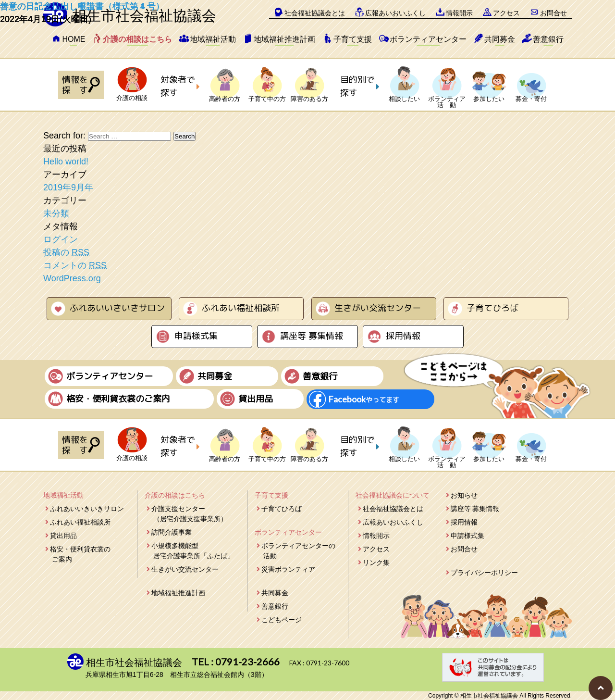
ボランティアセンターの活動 (298, 551)
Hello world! (66, 162)
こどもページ (282, 620)
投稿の (66, 252)
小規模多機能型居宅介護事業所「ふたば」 (193, 551)
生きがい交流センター (378, 308)
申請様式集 (196, 336)
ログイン (61, 239)
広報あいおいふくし (393, 522)
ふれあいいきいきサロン (117, 308)
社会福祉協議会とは (393, 509)
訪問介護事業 (172, 532)
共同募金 (500, 39)
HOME (74, 39)
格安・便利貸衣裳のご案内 (80, 554)
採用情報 (403, 336)
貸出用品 (63, 536)
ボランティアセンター (428, 39)
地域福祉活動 (213, 39)
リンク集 (376, 562)
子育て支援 (353, 39)
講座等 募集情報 (312, 336)
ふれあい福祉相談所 (241, 308)
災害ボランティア (288, 569)
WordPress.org (72, 278)
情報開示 (376, 536)
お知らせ (464, 495)
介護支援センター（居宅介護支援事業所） (189, 514)
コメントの (75, 265)
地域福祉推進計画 (284, 39)
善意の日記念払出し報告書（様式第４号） (82, 6)
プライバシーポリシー (484, 573)
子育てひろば (492, 308)
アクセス (376, 549)
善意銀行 (548, 39)
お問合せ (464, 549)
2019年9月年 (68, 187)
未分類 (56, 213)
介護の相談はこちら (137, 39)
